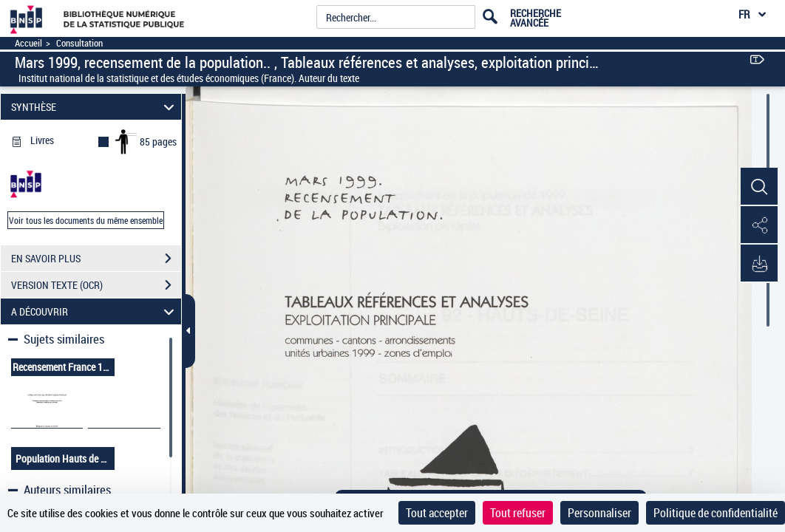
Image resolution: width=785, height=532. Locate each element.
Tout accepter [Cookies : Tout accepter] (437, 513)
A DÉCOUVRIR (95, 311)
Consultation (79, 43)
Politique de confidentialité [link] (716, 513)
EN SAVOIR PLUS (96, 259)
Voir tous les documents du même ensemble (86, 220)
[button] (759, 187)
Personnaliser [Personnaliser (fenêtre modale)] (599, 513)
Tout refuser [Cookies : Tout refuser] (518, 513)
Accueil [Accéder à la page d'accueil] (28, 43)
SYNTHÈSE (95, 107)
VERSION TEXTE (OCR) (96, 285)
